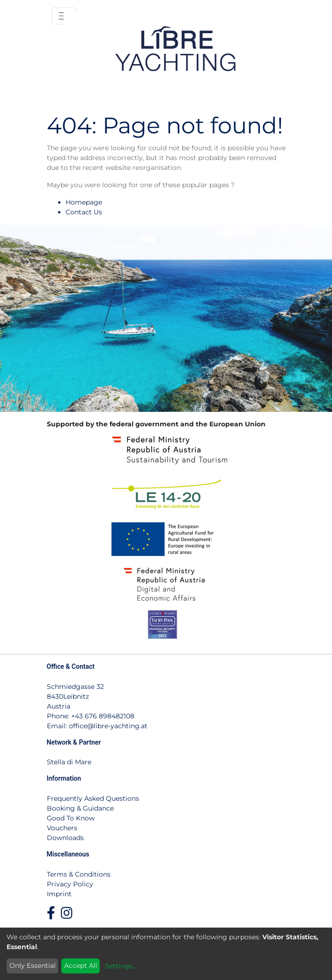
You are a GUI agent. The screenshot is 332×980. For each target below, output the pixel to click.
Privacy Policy (70, 884)
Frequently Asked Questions (93, 798)
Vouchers (62, 828)
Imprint (59, 894)
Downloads (65, 838)
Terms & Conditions (79, 874)
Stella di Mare (69, 762)
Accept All (81, 965)
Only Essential (33, 965)
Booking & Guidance (80, 808)
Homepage (84, 202)
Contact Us (84, 212)
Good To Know (71, 818)
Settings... (121, 966)
